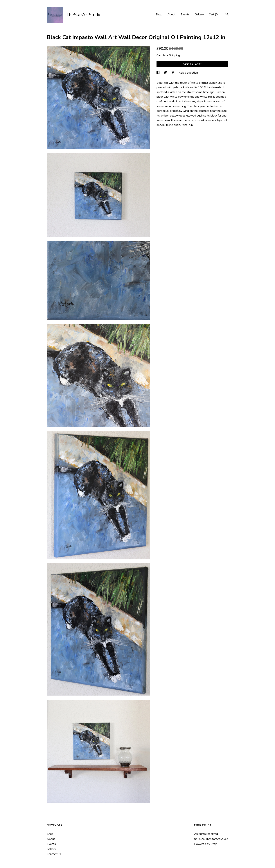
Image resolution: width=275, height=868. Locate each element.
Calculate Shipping (168, 55)
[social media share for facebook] (158, 73)
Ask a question (188, 73)
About (171, 14)
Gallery (199, 14)
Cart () (214, 14)
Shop (159, 14)
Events (185, 14)
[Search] (227, 15)
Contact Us (54, 854)
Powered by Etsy (205, 844)
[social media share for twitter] (166, 73)
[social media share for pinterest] (173, 73)
